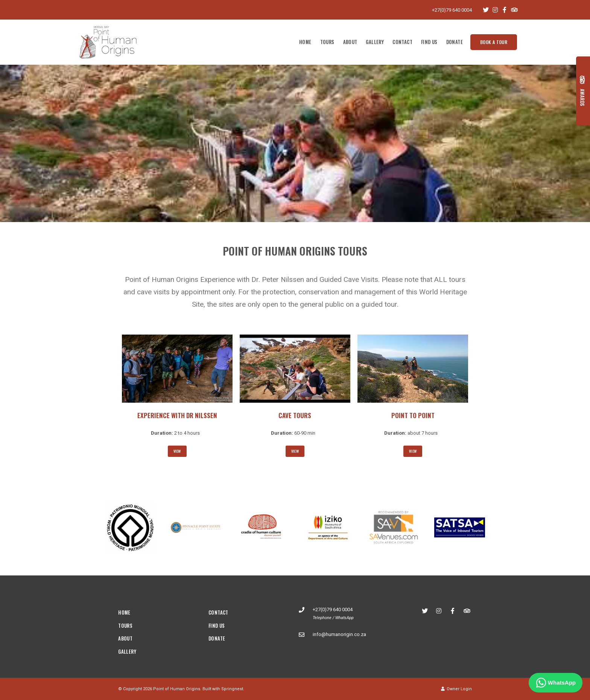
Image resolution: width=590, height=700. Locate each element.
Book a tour (494, 42)
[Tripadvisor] (514, 10)
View (177, 451)
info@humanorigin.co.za (339, 634)
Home (305, 42)
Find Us (429, 42)
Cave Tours (295, 415)
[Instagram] (495, 10)
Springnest (232, 689)
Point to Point (413, 415)
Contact (402, 42)
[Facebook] (505, 10)
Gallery (375, 42)
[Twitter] (486, 10)
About (350, 42)
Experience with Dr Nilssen (177, 415)
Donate (455, 42)
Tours (327, 42)
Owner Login (456, 689)
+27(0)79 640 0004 (452, 10)
